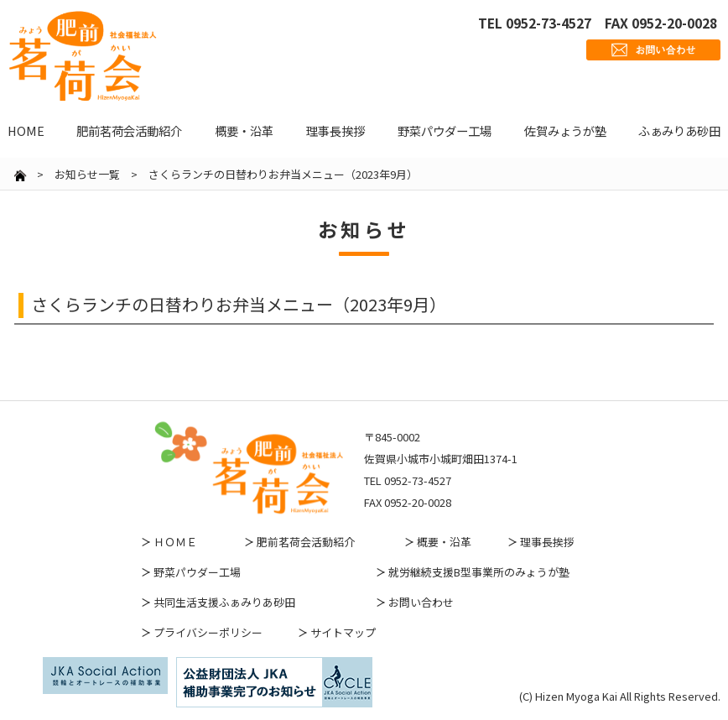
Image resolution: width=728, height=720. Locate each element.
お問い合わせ (421, 602)
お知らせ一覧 (87, 174)
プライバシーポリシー (208, 632)
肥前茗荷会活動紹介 (306, 542)
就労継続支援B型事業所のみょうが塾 (479, 572)
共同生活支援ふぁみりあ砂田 (224, 602)
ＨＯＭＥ (175, 542)
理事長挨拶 (547, 542)
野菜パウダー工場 (197, 572)
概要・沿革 (444, 542)
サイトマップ (343, 632)
